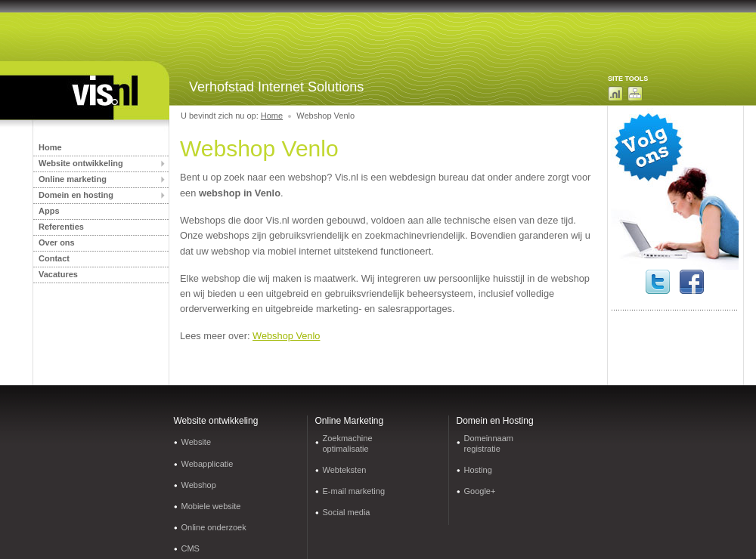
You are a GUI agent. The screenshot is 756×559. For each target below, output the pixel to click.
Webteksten (345, 470)
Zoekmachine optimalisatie (348, 443)
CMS (191, 548)
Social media (347, 512)
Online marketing (73, 179)
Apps (49, 211)
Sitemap (635, 94)
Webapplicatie (208, 464)
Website (197, 442)
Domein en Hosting (495, 421)
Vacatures (58, 274)
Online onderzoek (214, 527)
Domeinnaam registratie (489, 443)
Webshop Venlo (286, 336)
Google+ (480, 491)
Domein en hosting (76, 195)
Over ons (57, 242)
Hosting (478, 470)
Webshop (199, 485)
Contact (54, 258)
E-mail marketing (354, 491)
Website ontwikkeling (81, 163)
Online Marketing (350, 421)
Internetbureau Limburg (91, 96)
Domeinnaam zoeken (615, 94)
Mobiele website (211, 506)
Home (50, 147)
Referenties (61, 227)
